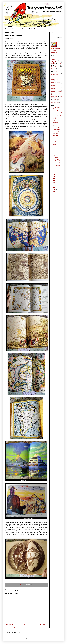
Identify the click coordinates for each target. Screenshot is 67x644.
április (56, 172)
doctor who (54, 82)
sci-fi (52, 81)
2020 (54, 152)
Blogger (40, 638)
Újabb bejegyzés (9, 625)
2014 (54, 183)
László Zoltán (56, 131)
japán (59, 85)
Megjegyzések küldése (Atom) (18, 627)
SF (52, 57)
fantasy (14, 586)
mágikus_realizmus (55, 79)
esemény (55, 99)
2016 (54, 179)
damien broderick (56, 98)
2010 (54, 191)
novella (60, 70)
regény (54, 62)
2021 (54, 150)
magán (53, 68)
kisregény (54, 73)
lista (52, 101)
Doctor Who (55, 114)
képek (21, 586)
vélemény (60, 92)
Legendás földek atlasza (58, 156)
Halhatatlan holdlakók (57, 160)
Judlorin (55, 124)
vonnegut (53, 90)
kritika (54, 60)
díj (61, 98)
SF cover (55, 139)
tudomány (25, 586)
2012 (54, 187)
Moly (31, 29)
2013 (54, 185)
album (11, 586)
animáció (58, 81)
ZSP (61, 64)
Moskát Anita (56, 133)
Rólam (18, 29)
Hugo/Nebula (54, 67)
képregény (53, 87)
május (56, 154)
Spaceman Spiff (56, 49)
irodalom (17, 586)
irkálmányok (57, 72)
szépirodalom (57, 102)
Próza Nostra (45, 29)
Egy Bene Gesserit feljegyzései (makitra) (57, 117)
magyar (53, 64)
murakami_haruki (55, 88)
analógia (59, 93)
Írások (13, 29)
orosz (59, 82)
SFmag (54, 141)
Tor (54, 143)
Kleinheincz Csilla (57, 130)
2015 (54, 181)
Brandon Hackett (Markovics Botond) (57, 111)
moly (56, 101)
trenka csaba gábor (56, 84)
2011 (54, 189)
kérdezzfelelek (54, 96)
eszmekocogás (55, 75)
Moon (61, 96)
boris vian (53, 95)
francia (59, 78)
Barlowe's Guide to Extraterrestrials (58, 165)
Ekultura (37, 29)
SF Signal (55, 137)
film (57, 65)
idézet (59, 99)
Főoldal (7, 29)
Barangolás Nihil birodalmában (57, 108)
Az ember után (57, 169)
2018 (54, 174)
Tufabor (55, 145)
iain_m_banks (54, 76)
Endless (54, 120)
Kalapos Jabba (56, 126)
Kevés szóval (56, 128)
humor (59, 95)
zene (54, 93)
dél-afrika (53, 85)
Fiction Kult (55, 122)
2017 (54, 176)
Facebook (24, 29)
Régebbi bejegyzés (43, 625)
